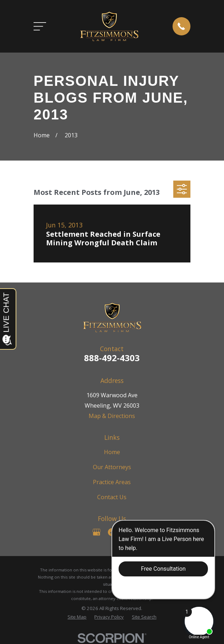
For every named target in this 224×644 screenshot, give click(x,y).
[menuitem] (77, 617)
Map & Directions (112, 416)
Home (112, 452)
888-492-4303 (112, 358)
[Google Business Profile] (96, 532)
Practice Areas (112, 482)
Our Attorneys (112, 467)
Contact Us (112, 497)
